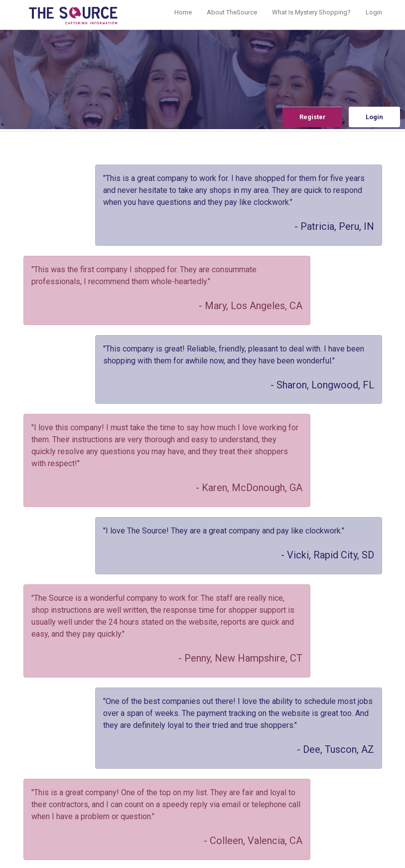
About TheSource (232, 12)
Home (183, 12)
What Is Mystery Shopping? (311, 12)
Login (374, 12)
